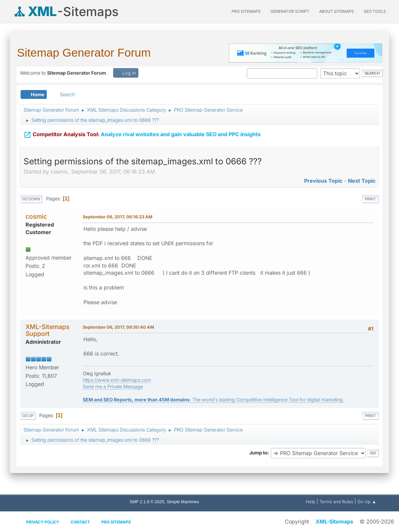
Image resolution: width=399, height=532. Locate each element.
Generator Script (290, 11)
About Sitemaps (337, 11)
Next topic (362, 181)
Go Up (28, 416)
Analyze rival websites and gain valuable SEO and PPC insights (142, 131)
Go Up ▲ (367, 502)
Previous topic (323, 181)
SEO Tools (375, 11)
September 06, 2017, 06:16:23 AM (118, 217)
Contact (80, 522)
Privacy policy (43, 522)
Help (311, 502)
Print (370, 199)
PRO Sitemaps (246, 11)
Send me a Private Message (113, 386)
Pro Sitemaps (116, 522)
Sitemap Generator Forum (84, 53)
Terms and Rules (336, 502)
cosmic (36, 216)
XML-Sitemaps (334, 522)
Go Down (31, 199)
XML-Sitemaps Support (47, 330)
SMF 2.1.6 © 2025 (147, 502)
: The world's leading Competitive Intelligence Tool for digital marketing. (213, 400)
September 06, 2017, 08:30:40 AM (118, 327)
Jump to (258, 453)
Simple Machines (183, 502)
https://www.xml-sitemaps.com (117, 380)
